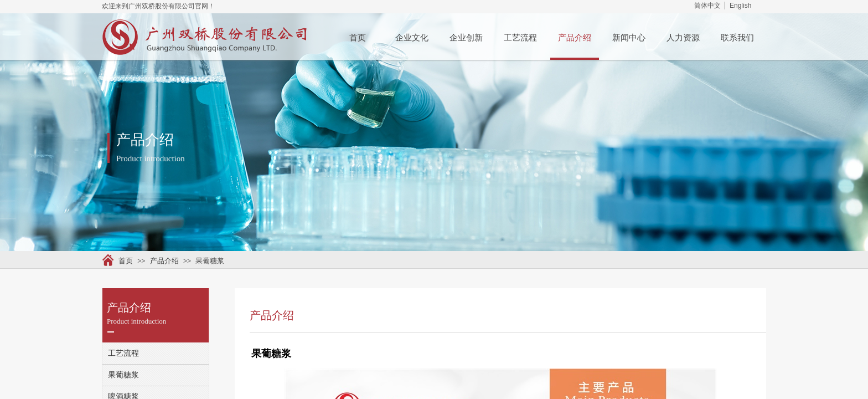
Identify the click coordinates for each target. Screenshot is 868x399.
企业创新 (466, 38)
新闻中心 (629, 38)
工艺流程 (520, 38)
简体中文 (707, 6)
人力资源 (683, 38)
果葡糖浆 (210, 261)
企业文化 (412, 38)
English (740, 6)
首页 (358, 38)
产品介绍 (575, 38)
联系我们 (737, 38)
